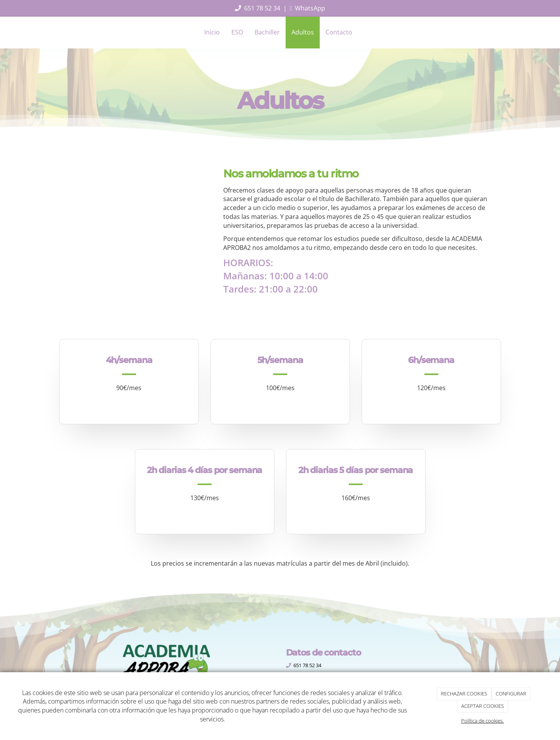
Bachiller (267, 32)
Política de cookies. (482, 721)
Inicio (212, 32)
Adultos (303, 32)
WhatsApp (310, 8)
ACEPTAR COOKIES (482, 706)
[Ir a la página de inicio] (57, 32)
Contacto (339, 32)
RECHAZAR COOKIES (464, 694)
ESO (237, 32)
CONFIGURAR (511, 694)
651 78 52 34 (262, 8)
